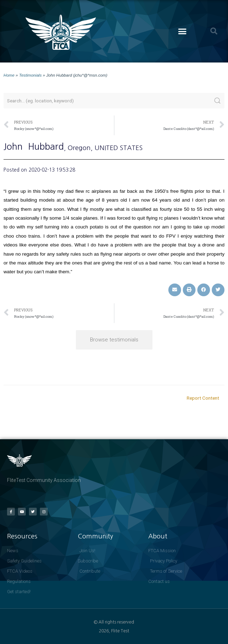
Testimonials (30, 75)
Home (9, 75)
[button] (182, 31)
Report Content (203, 398)
